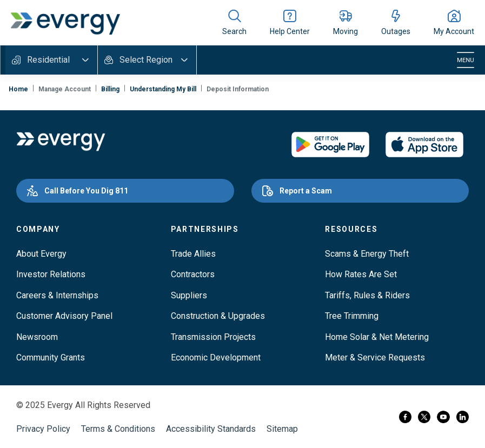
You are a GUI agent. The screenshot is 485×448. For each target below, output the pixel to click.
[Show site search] (234, 23)
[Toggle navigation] (466, 60)
